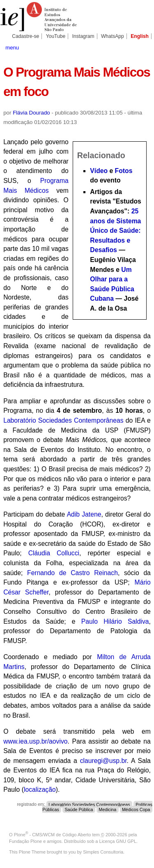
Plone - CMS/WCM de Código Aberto (53, 835)
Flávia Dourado (31, 113)
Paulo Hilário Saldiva (115, 621)
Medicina (107, 809)
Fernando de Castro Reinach (72, 573)
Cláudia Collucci (54, 553)
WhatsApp (113, 36)
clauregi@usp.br (103, 761)
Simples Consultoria (103, 852)
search (144, 47)
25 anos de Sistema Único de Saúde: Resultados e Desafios (115, 230)
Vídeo (99, 171)
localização (40, 790)
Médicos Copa (136, 809)
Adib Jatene (84, 514)
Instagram (83, 36)
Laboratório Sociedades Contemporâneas (63, 420)
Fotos (124, 171)
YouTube (56, 36)
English (140, 36)
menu (12, 48)
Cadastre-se (25, 36)
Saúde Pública (79, 809)
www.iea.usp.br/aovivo (35, 741)
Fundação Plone (25, 841)
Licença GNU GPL (118, 841)
